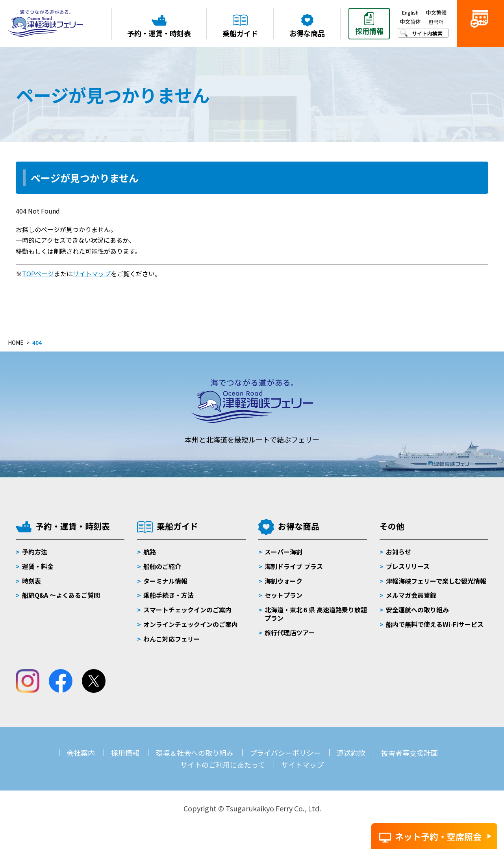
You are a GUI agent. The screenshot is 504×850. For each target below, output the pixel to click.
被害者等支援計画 (409, 753)
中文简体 (410, 21)
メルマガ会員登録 (411, 595)
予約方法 (35, 552)
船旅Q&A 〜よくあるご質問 (61, 595)
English (410, 12)
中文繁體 (436, 12)
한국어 (436, 21)
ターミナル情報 (165, 581)
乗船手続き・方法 (169, 595)
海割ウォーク (283, 581)
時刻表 (31, 581)
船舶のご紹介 (162, 566)
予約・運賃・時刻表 (73, 526)
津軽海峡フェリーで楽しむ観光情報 (436, 581)
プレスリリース (408, 566)
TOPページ (38, 273)
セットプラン (283, 595)
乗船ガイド (177, 526)
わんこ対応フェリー (172, 639)
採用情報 (125, 753)
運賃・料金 (38, 566)
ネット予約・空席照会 (438, 836)
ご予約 (480, 36)
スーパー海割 (283, 552)
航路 (150, 552)
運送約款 (351, 753)
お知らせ (398, 552)
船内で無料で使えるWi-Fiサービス (435, 624)
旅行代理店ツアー (290, 632)
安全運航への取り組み (417, 610)
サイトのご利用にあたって (223, 764)
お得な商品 (299, 526)
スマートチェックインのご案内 (187, 610)
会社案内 (81, 753)
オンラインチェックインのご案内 (191, 624)
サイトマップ (92, 273)
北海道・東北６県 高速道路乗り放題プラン (316, 614)
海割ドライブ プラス (294, 566)
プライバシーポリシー (285, 753)
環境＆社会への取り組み (195, 753)
